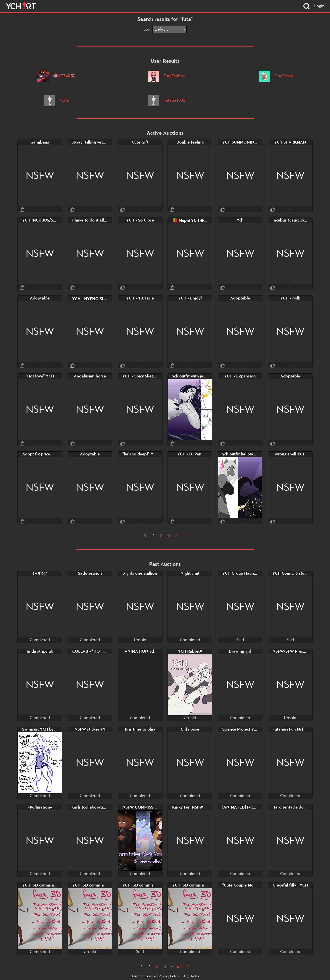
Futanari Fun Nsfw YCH (294, 729)
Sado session (90, 574)
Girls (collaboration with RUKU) (101, 807)
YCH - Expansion (240, 376)
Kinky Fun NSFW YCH (192, 807)
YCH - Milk (290, 298)
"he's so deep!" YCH (141, 454)
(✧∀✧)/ (40, 574)
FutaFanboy (166, 76)
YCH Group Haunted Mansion (250, 574)
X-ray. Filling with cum (93, 142)
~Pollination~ (40, 807)
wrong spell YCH (290, 454)
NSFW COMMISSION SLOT (147, 807)
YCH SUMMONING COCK (246, 142)
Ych (240, 220)
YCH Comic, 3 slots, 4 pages (298, 574)
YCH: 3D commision (41, 885)
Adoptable (40, 298)
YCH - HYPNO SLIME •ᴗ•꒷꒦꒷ (101, 299)
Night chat (190, 574)
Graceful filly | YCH (290, 885)
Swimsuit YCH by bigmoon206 (50, 729)
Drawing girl (240, 651)
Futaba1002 (166, 101)
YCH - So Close (140, 220)
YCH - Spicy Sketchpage (144, 376)
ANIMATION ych (140, 651)
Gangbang (40, 142)
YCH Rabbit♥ (190, 651)
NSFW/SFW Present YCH (295, 651)
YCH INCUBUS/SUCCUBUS (47, 220)
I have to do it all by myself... (99, 220)
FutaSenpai (276, 76)
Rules (195, 976)
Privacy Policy (169, 976)
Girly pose (190, 729)
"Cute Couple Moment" (244, 885)
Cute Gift (140, 142)
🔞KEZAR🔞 (57, 76)
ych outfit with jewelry (193, 376)
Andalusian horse (90, 376)
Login (319, 6)
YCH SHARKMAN (290, 142)
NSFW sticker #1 (90, 729)
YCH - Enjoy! (190, 298)
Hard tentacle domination (296, 807)
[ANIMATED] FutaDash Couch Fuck (254, 807)
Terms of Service (144, 976)
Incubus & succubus (290, 220)
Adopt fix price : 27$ (41, 454)
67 (179, 967)
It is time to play (140, 729)
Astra (57, 101)
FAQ (185, 976)
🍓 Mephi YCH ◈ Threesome (199, 221)
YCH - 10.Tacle (140, 298)
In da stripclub (40, 651)
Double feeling (190, 142)
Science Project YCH (241, 729)
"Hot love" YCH (40, 376)
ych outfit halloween (241, 454)
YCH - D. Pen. (190, 454)
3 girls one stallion (140, 574)
